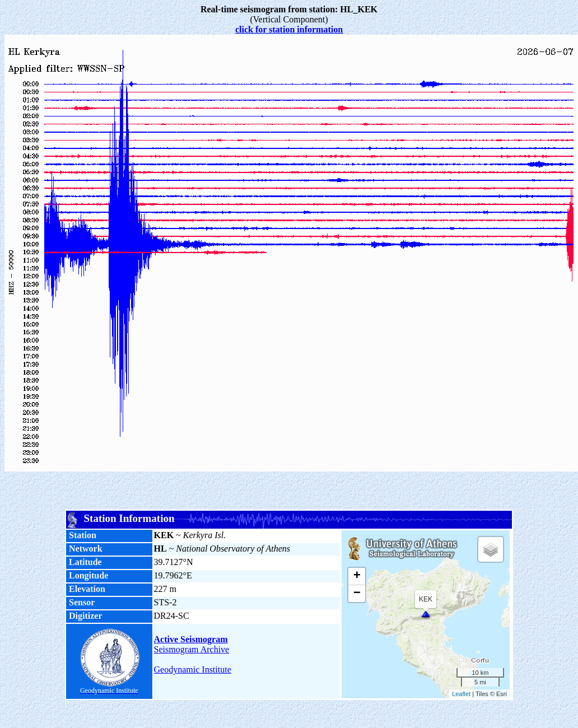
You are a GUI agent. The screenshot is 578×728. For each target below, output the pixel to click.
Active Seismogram (191, 639)
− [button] (357, 594)
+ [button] (357, 576)
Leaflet (461, 694)
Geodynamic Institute (193, 669)
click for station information (289, 29)
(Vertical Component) (289, 14)
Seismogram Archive (192, 649)
